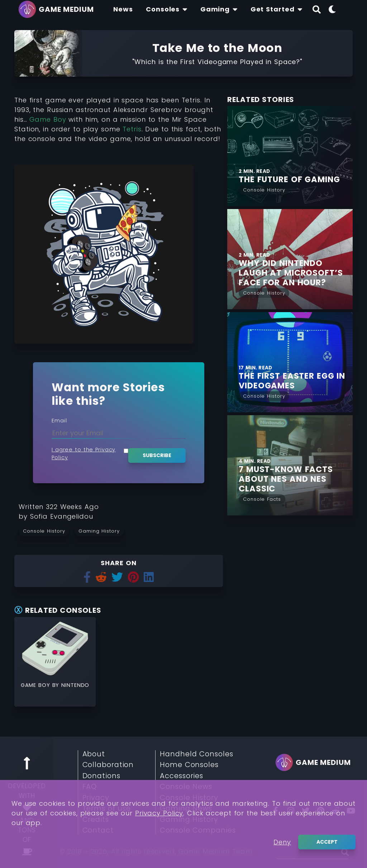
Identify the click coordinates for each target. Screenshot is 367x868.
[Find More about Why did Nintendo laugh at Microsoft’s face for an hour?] (296, 273)
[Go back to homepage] (58, 9)
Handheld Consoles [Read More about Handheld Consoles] (196, 754)
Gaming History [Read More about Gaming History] (189, 820)
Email (59, 421)
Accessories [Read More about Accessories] (182, 776)
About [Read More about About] (94, 754)
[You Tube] (351, 811)
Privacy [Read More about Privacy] (96, 798)
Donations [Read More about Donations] (101, 776)
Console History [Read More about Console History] (189, 798)
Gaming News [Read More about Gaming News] (186, 809)
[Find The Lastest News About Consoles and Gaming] (123, 9)
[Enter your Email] (119, 433)
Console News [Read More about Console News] (186, 787)
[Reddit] (336, 811)
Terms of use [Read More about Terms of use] (107, 809)
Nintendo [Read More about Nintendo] (75, 685)
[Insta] (291, 811)
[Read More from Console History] (264, 189)
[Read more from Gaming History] (101, 531)
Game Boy (48, 119)
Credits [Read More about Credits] (96, 820)
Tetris (132, 129)
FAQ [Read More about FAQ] (90, 787)
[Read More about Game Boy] (55, 648)
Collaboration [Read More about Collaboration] (108, 765)
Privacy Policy (159, 861)
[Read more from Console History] (46, 531)
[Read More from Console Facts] (262, 498)
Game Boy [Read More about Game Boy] (37, 685)
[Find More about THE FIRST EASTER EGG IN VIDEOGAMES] (296, 381)
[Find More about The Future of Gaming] (290, 156)
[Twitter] (306, 811)
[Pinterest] (321, 811)
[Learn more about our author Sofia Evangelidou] (62, 516)
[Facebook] (276, 811)
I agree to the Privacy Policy (84, 454)
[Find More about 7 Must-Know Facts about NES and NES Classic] (296, 479)
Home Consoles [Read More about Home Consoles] (189, 765)
